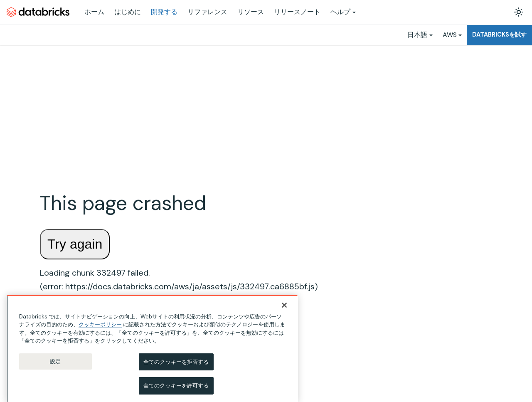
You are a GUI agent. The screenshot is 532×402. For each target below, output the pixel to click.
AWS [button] (450, 35)
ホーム (94, 12)
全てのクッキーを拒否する (176, 371)
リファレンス (207, 12)
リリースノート (297, 12)
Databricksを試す (499, 35)
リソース (251, 12)
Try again (75, 244)
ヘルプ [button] (340, 12)
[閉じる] (284, 315)
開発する (164, 12)
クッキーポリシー (100, 334)
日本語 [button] (417, 35)
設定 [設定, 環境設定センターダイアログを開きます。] (55, 371)
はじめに (128, 12)
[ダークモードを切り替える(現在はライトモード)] (519, 12)
